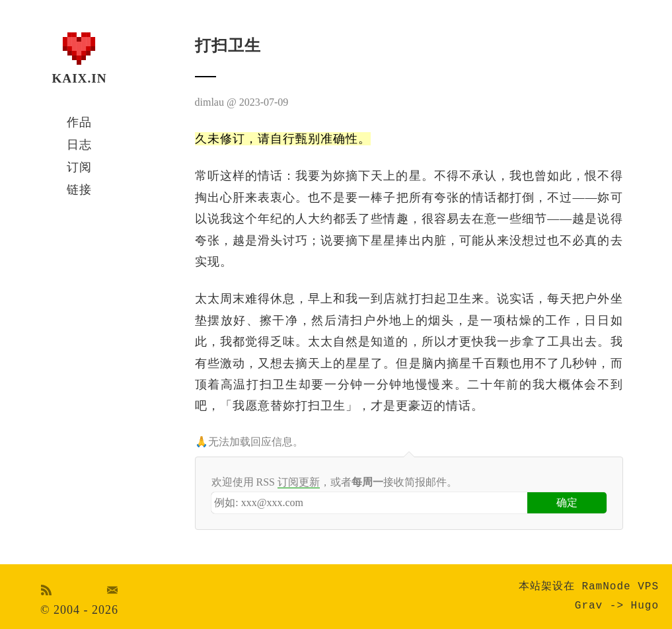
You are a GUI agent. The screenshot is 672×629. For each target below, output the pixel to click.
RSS (46, 590)
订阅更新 (299, 482)
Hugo (645, 606)
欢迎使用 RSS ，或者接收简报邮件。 (334, 482)
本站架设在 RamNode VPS (589, 587)
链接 (79, 190)
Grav (589, 606)
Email (112, 590)
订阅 (79, 167)
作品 (79, 122)
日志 (79, 145)
